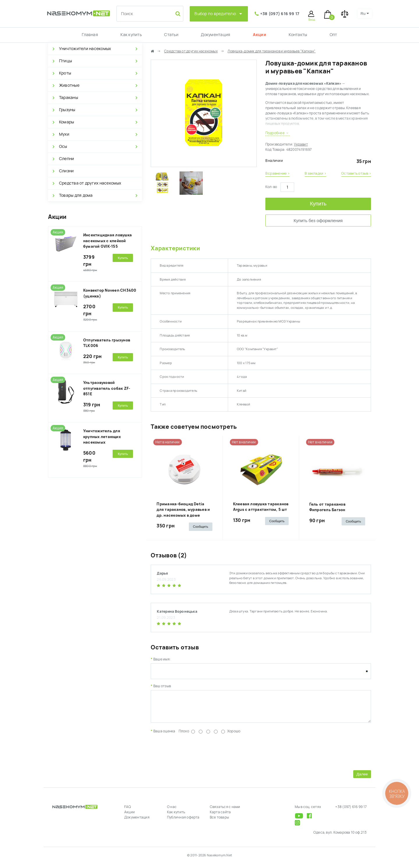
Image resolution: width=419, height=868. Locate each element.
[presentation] (195, 755)
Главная (90, 35)
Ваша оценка (164, 736)
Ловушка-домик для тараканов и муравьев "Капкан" (271, 51)
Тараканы (69, 98)
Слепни (66, 159)
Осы (63, 146)
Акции (260, 35)
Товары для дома (76, 195)
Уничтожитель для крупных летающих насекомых (102, 437)
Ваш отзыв (162, 686)
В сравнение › (277, 173)
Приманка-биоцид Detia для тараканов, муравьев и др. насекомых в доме (183, 510)
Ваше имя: (162, 659)
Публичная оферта (183, 822)
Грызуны (67, 110)
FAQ (128, 811)
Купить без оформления (318, 220)
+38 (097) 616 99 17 (280, 14)
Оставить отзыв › (356, 173)
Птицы (65, 61)
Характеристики (175, 248)
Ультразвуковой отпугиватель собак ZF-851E (107, 388)
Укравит (301, 144)
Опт (333, 35)
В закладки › (315, 173)
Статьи (171, 35)
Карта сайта (220, 816)
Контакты (298, 35)
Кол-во (271, 187)
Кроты (65, 73)
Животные (69, 85)
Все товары (219, 822)
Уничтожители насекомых (85, 49)
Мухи (64, 134)
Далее (362, 778)
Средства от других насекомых (90, 183)
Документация (215, 35)
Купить (318, 204)
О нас (172, 811)
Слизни (66, 171)
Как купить (131, 35)
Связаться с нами (225, 811)
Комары (66, 122)
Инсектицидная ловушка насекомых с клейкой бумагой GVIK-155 (108, 241)
